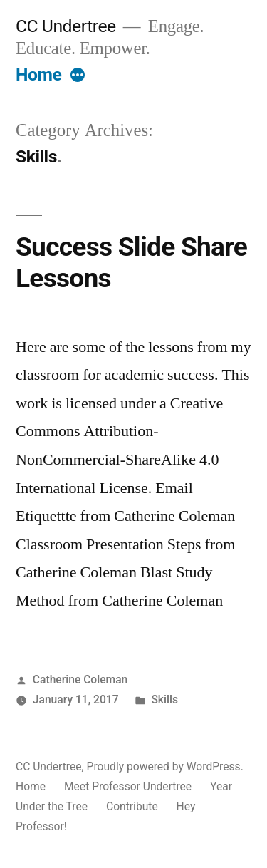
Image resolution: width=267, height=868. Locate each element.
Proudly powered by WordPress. (165, 766)
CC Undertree (66, 26)
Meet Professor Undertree (128, 786)
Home (38, 74)
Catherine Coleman (80, 680)
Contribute (132, 806)
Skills (164, 699)
